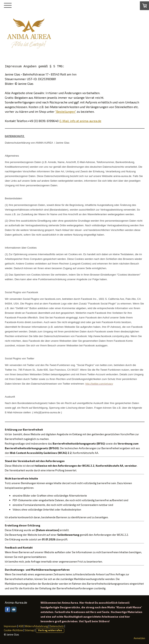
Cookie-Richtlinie (13, 630)
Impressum (10, 626)
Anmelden (139, 638)
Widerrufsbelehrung (36, 626)
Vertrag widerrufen (50, 630)
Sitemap (29, 630)
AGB (21, 626)
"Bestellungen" (66, 111)
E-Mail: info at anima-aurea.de (80, 121)
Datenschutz (57, 626)
